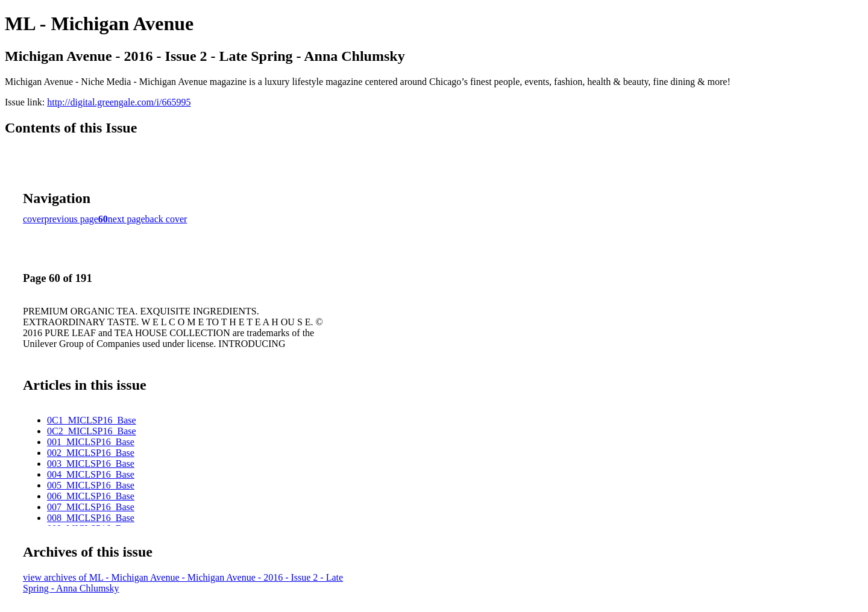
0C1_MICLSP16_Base (92, 420)
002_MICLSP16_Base (91, 453)
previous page (71, 219)
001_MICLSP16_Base (91, 442)
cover (34, 219)
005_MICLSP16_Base (91, 485)
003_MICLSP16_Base (91, 464)
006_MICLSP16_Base (91, 496)
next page (127, 219)
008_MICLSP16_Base (91, 518)
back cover (166, 219)
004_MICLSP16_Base (91, 474)
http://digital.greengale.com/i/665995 (119, 102)
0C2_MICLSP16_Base (92, 431)
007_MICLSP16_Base (91, 507)
